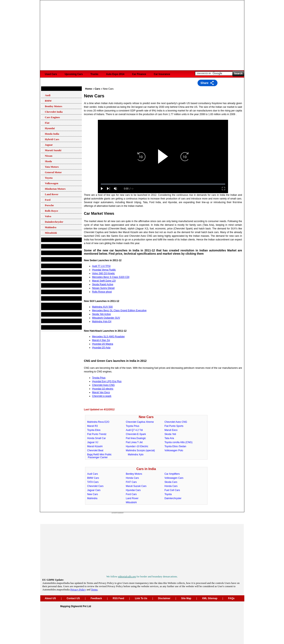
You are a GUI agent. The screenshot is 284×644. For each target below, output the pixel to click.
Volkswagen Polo (174, 450)
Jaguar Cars (94, 490)
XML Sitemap (210, 598)
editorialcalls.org (127, 576)
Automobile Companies (57, 240)
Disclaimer (164, 598)
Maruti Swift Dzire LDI (104, 281)
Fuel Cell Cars (172, 490)
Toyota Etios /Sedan (175, 446)
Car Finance (139, 74)
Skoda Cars (171, 482)
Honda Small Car (97, 438)
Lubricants (49, 266)
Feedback (96, 598)
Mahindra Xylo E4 (102, 321)
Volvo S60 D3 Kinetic (104, 273)
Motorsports (50, 321)
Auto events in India (55, 327)
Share (205, 83)
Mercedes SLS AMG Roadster (109, 337)
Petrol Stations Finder (56, 259)
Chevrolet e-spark (102, 396)
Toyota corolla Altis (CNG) (179, 442)
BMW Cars (93, 478)
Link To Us (141, 598)
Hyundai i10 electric (103, 389)
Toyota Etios (94, 430)
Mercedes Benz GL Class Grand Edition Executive (119, 310)
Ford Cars (131, 494)
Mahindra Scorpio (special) (140, 450)
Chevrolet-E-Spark (136, 434)
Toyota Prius (99, 378)
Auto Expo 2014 (115, 74)
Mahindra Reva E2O (98, 422)
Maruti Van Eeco (101, 392)
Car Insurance (162, 74)
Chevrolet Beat (95, 450)
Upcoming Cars (74, 74)
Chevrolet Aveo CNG (103, 385)
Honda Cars (132, 478)
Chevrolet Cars (95, 486)
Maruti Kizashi (95, 446)
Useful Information (54, 292)
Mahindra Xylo (136, 455)
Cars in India (146, 469)
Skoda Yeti (170, 434)
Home (89, 89)
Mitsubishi (131, 502)
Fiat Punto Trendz (97, 434)
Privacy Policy (78, 590)
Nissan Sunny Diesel (103, 288)
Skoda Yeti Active (102, 314)
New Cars (146, 417)
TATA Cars (93, 482)
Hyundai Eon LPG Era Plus (107, 381)
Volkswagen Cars (174, 478)
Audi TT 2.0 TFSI (101, 266)
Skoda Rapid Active (103, 284)
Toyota (168, 494)
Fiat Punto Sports (174, 426)
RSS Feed (118, 598)
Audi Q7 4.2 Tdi (134, 430)
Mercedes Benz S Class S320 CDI (111, 277)
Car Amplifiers (172, 474)
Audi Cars (93, 474)
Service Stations (53, 253)
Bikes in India (51, 298)
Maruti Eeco (171, 430)
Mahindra (92, 498)
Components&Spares (56, 246)
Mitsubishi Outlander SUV (106, 318)
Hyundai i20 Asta (101, 348)
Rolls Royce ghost (102, 292)
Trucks (94, 74)
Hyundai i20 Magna (103, 344)
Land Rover (132, 498)
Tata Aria (169, 438)
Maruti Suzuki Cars (136, 486)
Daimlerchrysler (173, 498)
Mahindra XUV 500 (102, 307)
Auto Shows (50, 314)
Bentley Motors (134, 474)
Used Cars (51, 74)
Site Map (186, 598)
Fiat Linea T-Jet (134, 442)
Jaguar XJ (93, 442)
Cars (46, 89)
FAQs (231, 598)
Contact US (73, 598)
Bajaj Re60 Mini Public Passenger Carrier (98, 456)
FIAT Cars (131, 482)
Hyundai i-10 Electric (137, 446)
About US (50, 598)
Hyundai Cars (133, 490)
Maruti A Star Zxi (101, 340)
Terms (94, 590)
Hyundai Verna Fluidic (104, 270)
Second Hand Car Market (58, 279)
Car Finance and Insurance (59, 285)
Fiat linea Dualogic (136, 438)
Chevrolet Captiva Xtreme (140, 422)
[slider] (163, 184)
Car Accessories (53, 272)
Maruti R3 (93, 426)
